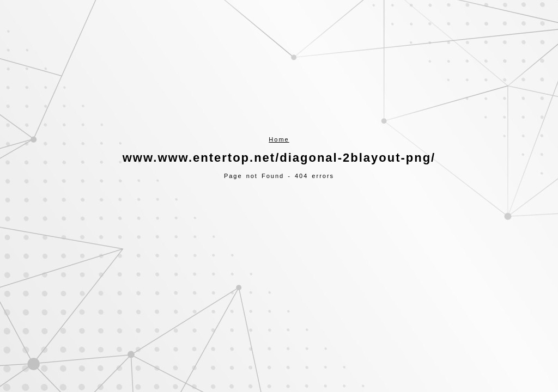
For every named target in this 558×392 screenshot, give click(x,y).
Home (279, 139)
